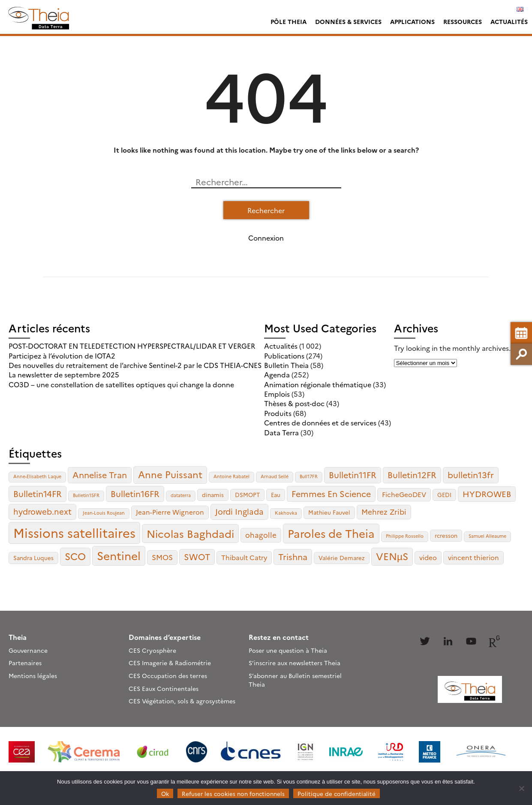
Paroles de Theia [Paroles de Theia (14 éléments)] (331, 533)
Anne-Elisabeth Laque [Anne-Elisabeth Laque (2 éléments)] (37, 476)
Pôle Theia (289, 21)
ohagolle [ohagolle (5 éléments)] (261, 535)
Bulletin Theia (286, 365)
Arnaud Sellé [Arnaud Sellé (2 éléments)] (275, 476)
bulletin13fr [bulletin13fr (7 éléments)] (471, 475)
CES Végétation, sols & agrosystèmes (182, 701)
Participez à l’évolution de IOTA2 (62, 356)
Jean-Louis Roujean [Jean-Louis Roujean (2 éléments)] (104, 513)
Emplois (277, 394)
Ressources (463, 21)
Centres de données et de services (320, 422)
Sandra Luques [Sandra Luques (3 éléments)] (33, 558)
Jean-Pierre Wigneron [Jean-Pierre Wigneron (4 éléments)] (170, 512)
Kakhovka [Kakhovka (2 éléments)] (286, 513)
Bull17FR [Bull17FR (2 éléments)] (309, 476)
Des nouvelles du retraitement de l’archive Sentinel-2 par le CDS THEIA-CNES (135, 365)
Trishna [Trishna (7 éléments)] (293, 556)
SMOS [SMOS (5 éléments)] (162, 557)
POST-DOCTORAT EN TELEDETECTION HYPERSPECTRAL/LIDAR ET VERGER (132, 346)
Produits (278, 413)
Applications (412, 21)
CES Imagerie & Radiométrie (170, 663)
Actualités (509, 21)
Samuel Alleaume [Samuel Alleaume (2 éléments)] (487, 536)
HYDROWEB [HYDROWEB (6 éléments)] (487, 494)
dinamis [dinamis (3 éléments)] (213, 494)
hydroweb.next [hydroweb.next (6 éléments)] (42, 511)
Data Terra (281, 432)
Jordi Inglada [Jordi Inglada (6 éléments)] (239, 511)
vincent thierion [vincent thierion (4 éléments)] (473, 557)
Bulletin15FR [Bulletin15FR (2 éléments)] (86, 495)
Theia (18, 637)
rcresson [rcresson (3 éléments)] (446, 535)
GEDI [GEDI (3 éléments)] (444, 494)
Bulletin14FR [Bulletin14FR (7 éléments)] (38, 493)
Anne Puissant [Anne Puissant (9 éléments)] (170, 474)
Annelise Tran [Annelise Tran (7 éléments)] (100, 475)
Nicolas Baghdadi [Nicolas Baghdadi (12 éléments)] (190, 533)
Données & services (348, 21)
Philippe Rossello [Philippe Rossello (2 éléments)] (405, 536)
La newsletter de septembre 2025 (64, 374)
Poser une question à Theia (288, 650)
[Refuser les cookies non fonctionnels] (521, 788)
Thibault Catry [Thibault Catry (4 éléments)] (244, 557)
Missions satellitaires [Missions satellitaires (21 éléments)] (74, 532)
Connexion (266, 238)
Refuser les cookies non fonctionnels (233, 793)
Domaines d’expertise (165, 637)
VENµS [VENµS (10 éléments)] (392, 556)
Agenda (277, 374)
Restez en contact (279, 637)
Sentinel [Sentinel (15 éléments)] (119, 555)
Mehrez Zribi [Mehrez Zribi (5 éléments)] (384, 511)
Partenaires (25, 663)
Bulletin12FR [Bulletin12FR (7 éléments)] (412, 475)
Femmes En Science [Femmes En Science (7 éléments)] (331, 493)
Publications (284, 356)
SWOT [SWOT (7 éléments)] (197, 556)
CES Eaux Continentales (164, 688)
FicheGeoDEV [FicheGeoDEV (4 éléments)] (404, 494)
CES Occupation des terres (168, 675)
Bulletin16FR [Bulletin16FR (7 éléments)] (135, 493)
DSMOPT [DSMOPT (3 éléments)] (247, 494)
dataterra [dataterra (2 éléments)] (181, 495)
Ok (165, 793)
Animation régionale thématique (318, 384)
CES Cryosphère (152, 650)
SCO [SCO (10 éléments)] (75, 556)
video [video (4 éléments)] (428, 557)
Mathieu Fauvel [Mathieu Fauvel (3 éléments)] (329, 512)
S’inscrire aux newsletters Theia (295, 663)
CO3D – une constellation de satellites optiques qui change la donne (121, 384)
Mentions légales (33, 675)
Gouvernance (28, 650)
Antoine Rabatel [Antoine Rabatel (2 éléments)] (231, 476)
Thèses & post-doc (294, 403)
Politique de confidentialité (337, 793)
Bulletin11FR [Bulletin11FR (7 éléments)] (353, 475)
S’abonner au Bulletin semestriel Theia (295, 680)
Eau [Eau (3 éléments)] (276, 494)
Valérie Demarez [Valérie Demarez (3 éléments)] (342, 558)
